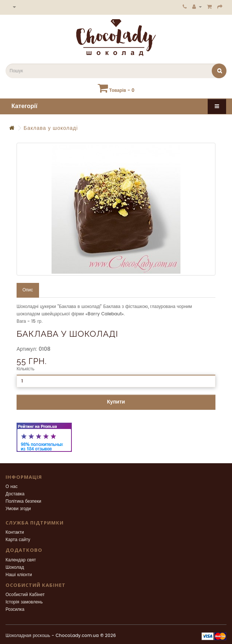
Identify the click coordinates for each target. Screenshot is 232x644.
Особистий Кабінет (25, 595)
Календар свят (21, 560)
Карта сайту (18, 540)
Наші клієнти (19, 575)
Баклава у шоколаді (51, 128)
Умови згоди (18, 509)
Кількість (26, 369)
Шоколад (15, 567)
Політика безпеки (23, 501)
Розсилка (15, 610)
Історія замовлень (24, 602)
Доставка (15, 494)
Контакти (15, 532)
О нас (12, 487)
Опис (28, 290)
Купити (116, 402)
